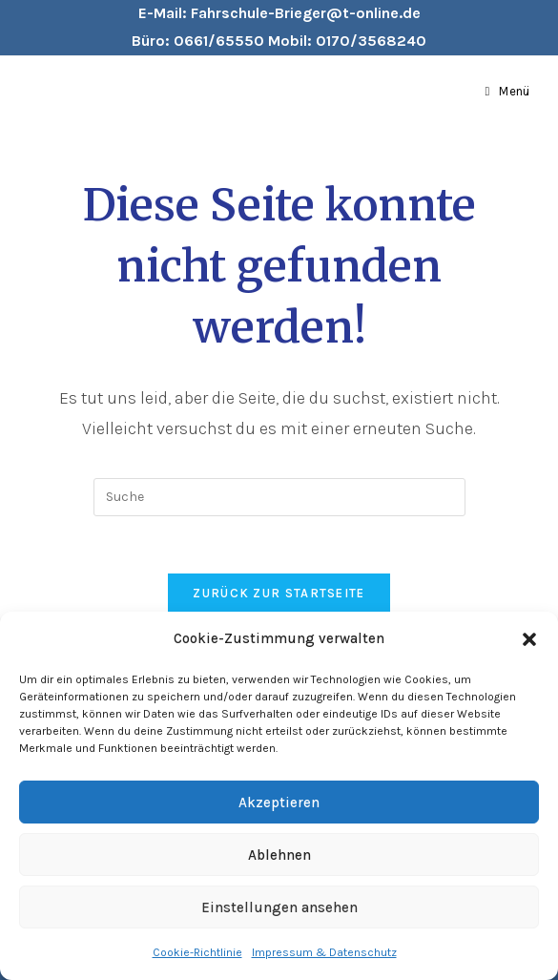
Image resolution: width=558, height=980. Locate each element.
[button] (529, 639)
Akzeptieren (279, 803)
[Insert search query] (279, 497)
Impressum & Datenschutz (324, 952)
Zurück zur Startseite (279, 593)
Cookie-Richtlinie (197, 952)
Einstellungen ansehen (279, 907)
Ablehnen (279, 855)
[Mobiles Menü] (508, 92)
